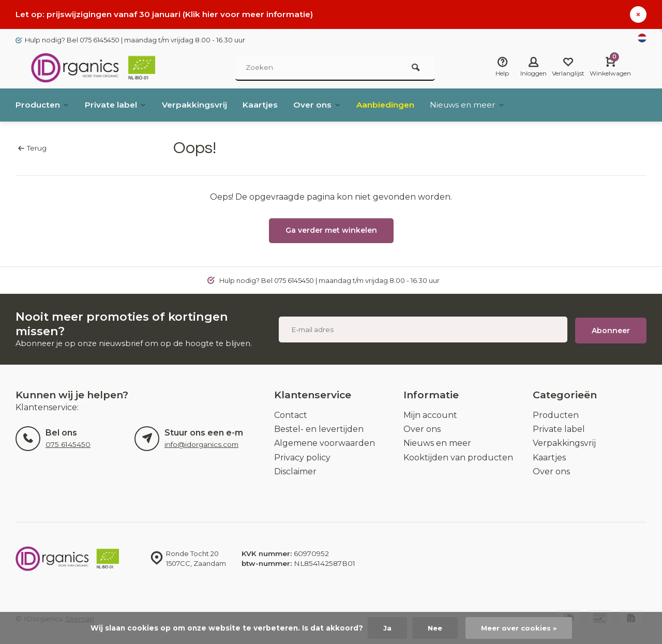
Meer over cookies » (520, 628)
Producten (43, 105)
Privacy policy (302, 458)
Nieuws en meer (476, 105)
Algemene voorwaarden (325, 443)
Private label (118, 105)
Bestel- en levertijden (319, 429)
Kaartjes (265, 105)
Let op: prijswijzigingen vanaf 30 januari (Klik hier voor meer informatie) (167, 14)
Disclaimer (295, 471)
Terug (32, 148)
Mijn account (430, 415)
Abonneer (611, 330)
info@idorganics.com (201, 444)
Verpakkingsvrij (198, 105)
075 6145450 (68, 444)
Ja (385, 628)
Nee (433, 628)
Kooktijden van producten (458, 458)
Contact (291, 415)
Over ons (322, 105)
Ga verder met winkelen (331, 230)
